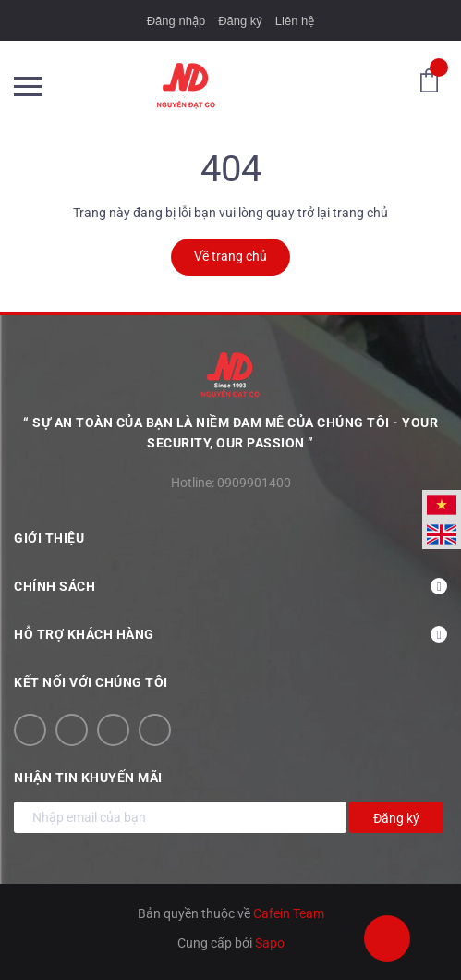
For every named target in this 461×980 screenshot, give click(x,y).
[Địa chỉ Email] (180, 817)
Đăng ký (240, 21)
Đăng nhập (176, 21)
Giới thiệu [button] (230, 538)
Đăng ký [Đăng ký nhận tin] (396, 818)
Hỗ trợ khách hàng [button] (230, 634)
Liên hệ (295, 21)
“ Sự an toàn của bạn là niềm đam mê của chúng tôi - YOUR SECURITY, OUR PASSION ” (230, 433)
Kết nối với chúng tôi (91, 682)
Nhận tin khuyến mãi (88, 778)
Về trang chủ (230, 256)
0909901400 (254, 483)
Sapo (270, 943)
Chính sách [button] (230, 586)
